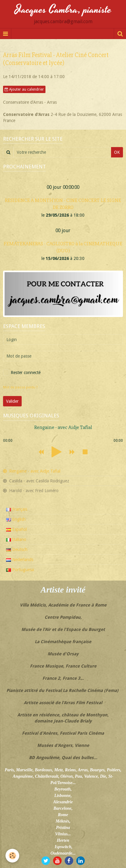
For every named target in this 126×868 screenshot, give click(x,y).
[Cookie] (12, 856)
